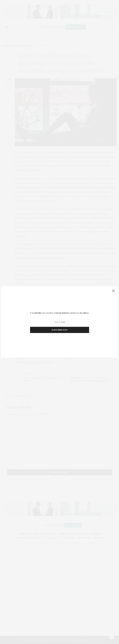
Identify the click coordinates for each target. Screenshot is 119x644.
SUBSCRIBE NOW (60, 330)
